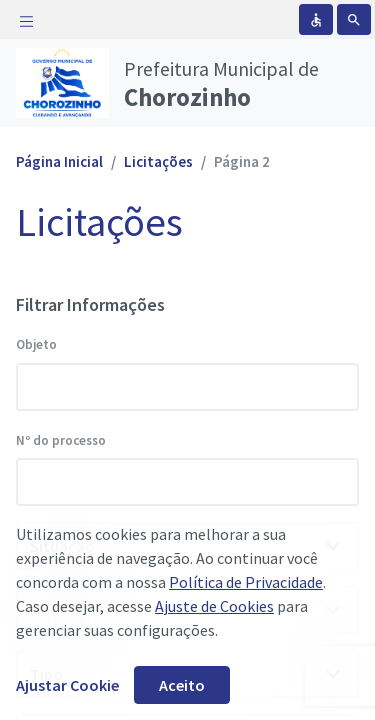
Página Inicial (59, 161)
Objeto (36, 344)
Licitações (158, 161)
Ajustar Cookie (67, 685)
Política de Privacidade (246, 582)
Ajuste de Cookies (214, 606)
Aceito (182, 685)
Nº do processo (61, 440)
